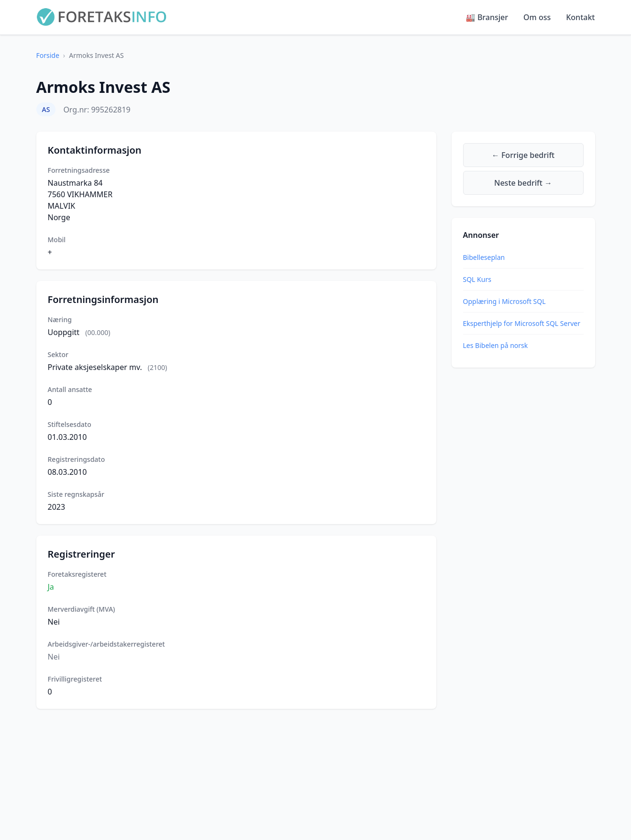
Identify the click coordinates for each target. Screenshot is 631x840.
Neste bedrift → (523, 183)
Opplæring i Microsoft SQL (504, 301)
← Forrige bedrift (523, 155)
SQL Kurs (477, 279)
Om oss (537, 17)
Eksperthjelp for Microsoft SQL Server (522, 323)
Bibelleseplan (484, 257)
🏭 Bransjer (487, 17)
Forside (48, 55)
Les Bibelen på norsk (496, 345)
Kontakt (580, 17)
